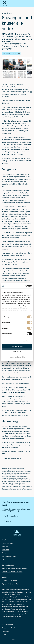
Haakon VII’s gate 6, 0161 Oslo (12, 572)
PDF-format (16, 53)
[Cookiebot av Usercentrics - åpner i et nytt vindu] (24, 286)
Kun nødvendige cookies (17, 357)
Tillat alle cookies (17, 346)
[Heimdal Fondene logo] (5, 3)
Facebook (5, 631)
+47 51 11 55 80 (13, 581)
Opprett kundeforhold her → (12, 459)
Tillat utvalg (17, 352)
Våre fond (5, 540)
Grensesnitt (19, 640)
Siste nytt (5, 546)
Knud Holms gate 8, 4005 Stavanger (14, 569)
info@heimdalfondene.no (16, 584)
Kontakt (4, 553)
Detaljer (26, 341)
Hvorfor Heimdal (8, 543)
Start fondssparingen (11, 516)
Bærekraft (5, 550)
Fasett (7, 640)
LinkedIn (5, 634)
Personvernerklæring (9, 628)
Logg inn (8, 521)
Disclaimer (17, 616)
